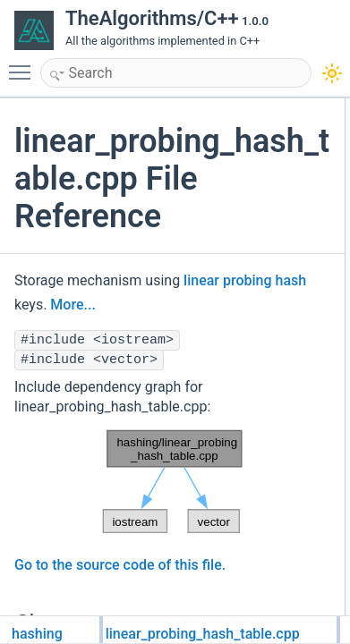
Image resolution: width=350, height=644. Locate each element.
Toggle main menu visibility (24, 64)
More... (73, 305)
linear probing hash (245, 280)
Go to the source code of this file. (120, 565)
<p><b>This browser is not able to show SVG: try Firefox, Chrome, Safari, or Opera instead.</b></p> (173, 482)
